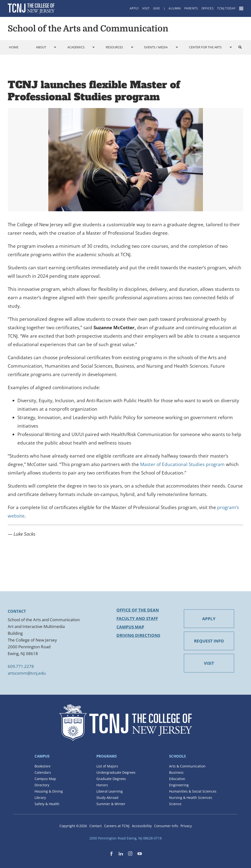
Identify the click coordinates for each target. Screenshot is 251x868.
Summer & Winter (111, 804)
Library (40, 798)
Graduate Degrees (111, 779)
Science (175, 804)
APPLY (209, 619)
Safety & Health (47, 804)
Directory (42, 785)
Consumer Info (166, 826)
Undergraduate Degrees (116, 772)
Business (176, 772)
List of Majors (107, 766)
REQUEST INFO (209, 641)
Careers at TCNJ (117, 826)
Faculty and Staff (137, 618)
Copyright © (73, 826)
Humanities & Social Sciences (193, 791)
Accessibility (142, 826)
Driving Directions (138, 635)
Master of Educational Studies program (182, 464)
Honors (102, 785)
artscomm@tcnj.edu (27, 673)
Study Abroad (107, 798)
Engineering (179, 785)
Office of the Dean (138, 610)
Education (177, 779)
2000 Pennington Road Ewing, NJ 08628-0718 (125, 838)
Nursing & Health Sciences (191, 798)
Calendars (43, 772)
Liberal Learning (110, 791)
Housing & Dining (49, 791)
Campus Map (130, 627)
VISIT (209, 663)
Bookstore (43, 766)
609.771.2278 (21, 666)
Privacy (186, 826)
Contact (96, 826)
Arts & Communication (187, 766)
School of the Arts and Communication (88, 29)
